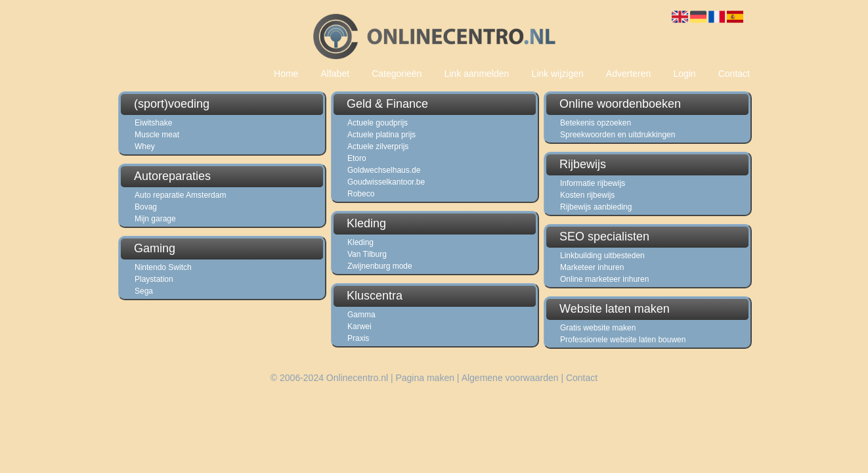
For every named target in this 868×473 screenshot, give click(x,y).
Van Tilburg (367, 254)
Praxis (358, 338)
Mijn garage (155, 219)
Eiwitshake (153, 123)
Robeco (361, 194)
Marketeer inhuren (592, 267)
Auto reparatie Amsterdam (180, 195)
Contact (734, 74)
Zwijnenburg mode (380, 266)
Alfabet (335, 74)
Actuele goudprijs (378, 123)
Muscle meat (157, 135)
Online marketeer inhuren (604, 279)
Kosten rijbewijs (587, 195)
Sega (144, 291)
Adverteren (628, 74)
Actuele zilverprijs (378, 146)
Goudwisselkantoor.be (386, 182)
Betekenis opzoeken (596, 123)
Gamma (361, 315)
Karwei (359, 327)
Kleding (360, 242)
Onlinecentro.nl (357, 378)
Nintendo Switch (163, 267)
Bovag (146, 207)
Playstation (154, 279)
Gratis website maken (598, 328)
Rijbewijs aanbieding (596, 207)
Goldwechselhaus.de (384, 170)
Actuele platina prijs (381, 135)
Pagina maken (425, 378)
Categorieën (397, 74)
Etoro (357, 158)
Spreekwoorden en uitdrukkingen (618, 135)
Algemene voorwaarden (510, 378)
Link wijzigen (557, 74)
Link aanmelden (476, 74)
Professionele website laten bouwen (623, 340)
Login (684, 74)
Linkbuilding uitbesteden (602, 256)
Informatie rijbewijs (593, 183)
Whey (145, 146)
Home (286, 74)
